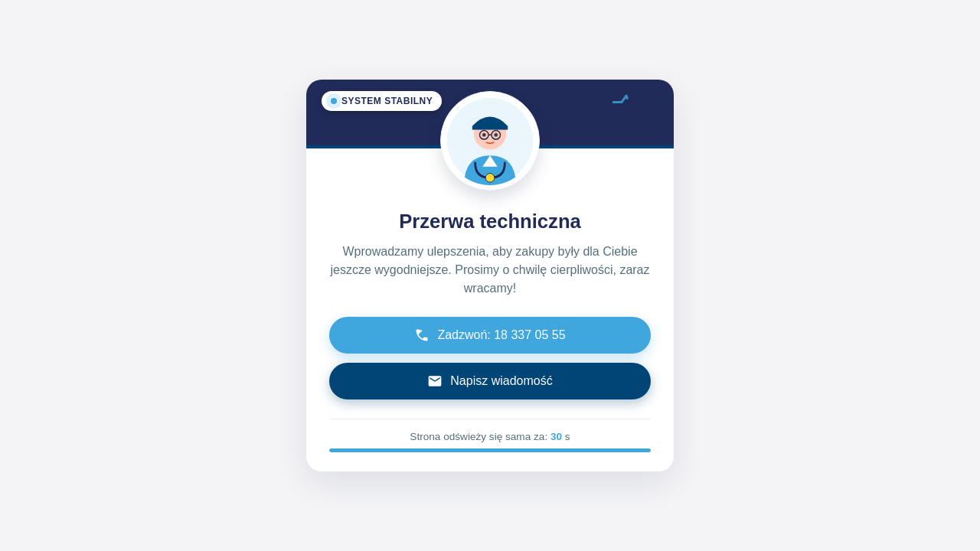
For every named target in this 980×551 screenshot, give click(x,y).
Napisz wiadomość (490, 381)
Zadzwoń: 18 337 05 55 (490, 335)
